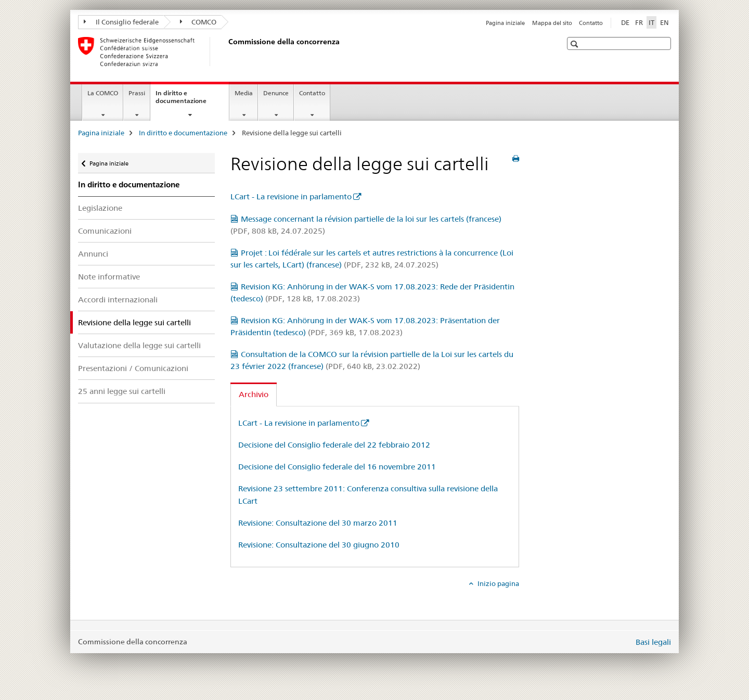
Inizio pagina (498, 583)
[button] (576, 44)
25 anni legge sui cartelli (122, 391)
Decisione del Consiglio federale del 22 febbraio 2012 (334, 445)
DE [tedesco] (625, 22)
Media (244, 93)
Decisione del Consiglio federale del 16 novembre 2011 (337, 467)
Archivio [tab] (254, 394)
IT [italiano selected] (651, 22)
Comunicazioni (105, 231)
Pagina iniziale (505, 23)
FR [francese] (639, 22)
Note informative (109, 277)
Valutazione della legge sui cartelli (139, 345)
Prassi (137, 93)
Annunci (93, 254)
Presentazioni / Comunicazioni (133, 368)
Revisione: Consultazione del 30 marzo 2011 (318, 523)
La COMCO (103, 93)
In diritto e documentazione (192, 100)
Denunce (276, 93)
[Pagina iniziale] (226, 52)
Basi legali (653, 642)
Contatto (591, 23)
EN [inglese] (664, 22)
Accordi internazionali (118, 300)
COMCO (198, 22)
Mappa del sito (552, 23)
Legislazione (100, 208)
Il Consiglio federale (121, 22)
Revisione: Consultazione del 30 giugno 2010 (319, 545)
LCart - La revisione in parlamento (291, 196)
